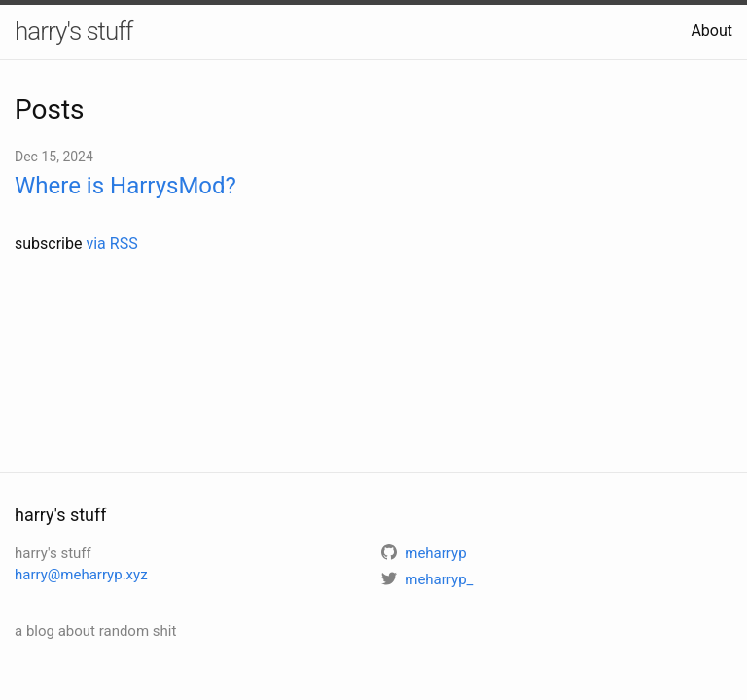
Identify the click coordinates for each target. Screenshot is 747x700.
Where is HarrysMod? (125, 186)
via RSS (111, 244)
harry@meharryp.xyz (81, 575)
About (711, 31)
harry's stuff (73, 31)
